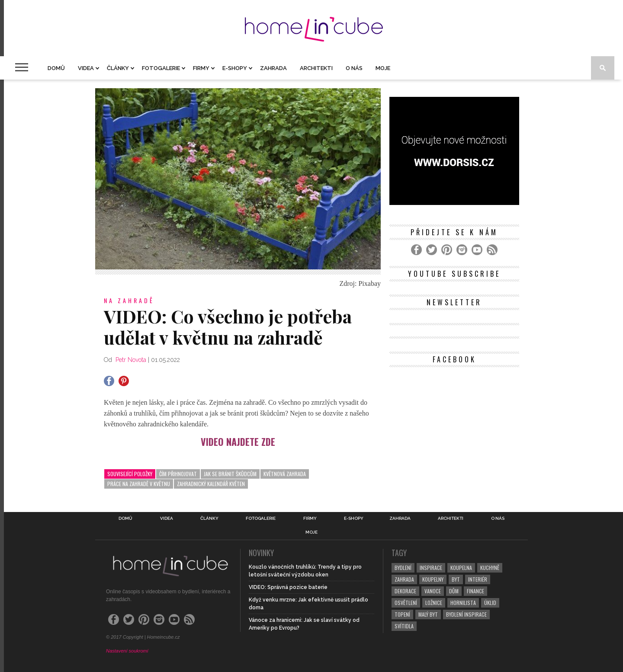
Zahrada (273, 68)
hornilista (463, 603)
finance (475, 591)
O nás (354, 68)
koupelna (461, 568)
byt (456, 579)
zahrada (404, 579)
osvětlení (406, 603)
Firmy (201, 68)
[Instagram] (462, 250)
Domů (56, 68)
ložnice (434, 603)
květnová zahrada (285, 474)
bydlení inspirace (466, 614)
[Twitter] (432, 250)
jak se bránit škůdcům (230, 474)
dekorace (405, 591)
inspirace (431, 568)
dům (454, 591)
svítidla (404, 626)
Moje (383, 68)
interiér (478, 579)
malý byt (428, 614)
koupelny (433, 579)
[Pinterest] (447, 250)
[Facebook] (416, 250)
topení (402, 614)
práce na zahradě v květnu (139, 484)
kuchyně (490, 568)
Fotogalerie (161, 68)
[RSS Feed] (492, 250)
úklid (490, 603)
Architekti (316, 68)
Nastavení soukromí (127, 651)
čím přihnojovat (178, 474)
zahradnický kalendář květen (211, 484)
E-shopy (235, 68)
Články (118, 68)
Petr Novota (131, 360)
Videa (86, 68)
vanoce (433, 591)
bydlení (403, 568)
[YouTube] (477, 250)
